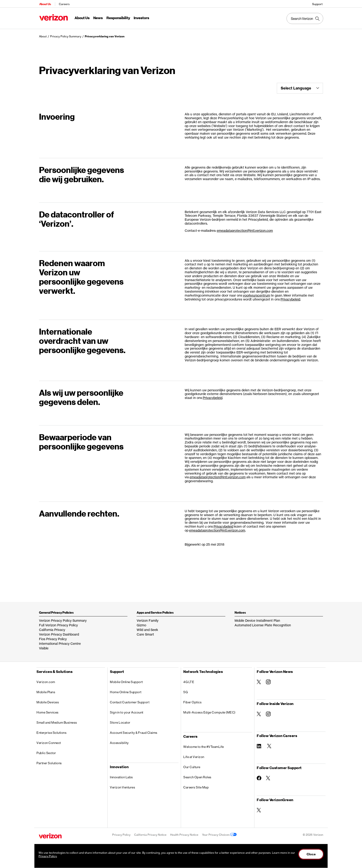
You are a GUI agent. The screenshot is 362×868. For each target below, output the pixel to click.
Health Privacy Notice (184, 832)
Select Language (300, 86)
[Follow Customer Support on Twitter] (268, 776)
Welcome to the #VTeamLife (204, 744)
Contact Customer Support (130, 700)
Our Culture (192, 765)
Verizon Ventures (122, 785)
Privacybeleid (290, 297)
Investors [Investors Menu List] (141, 18)
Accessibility (119, 740)
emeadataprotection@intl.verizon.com (245, 228)
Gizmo (141, 623)
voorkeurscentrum (256, 293)
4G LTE (189, 680)
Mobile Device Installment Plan (257, 618)
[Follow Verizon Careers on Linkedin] (260, 743)
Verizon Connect (49, 740)
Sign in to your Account (127, 710)
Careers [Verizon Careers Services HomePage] (64, 4)
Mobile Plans (46, 690)
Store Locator (120, 720)
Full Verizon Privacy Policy (58, 623)
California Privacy (52, 627)
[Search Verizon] (305, 18)
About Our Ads (238, 843)
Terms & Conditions (125, 843)
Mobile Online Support (126, 680)
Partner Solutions (49, 761)
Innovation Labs (121, 775)
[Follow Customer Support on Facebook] (259, 776)
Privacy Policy (121, 832)
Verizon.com (46, 680)
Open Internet (170, 843)
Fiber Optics (192, 700)
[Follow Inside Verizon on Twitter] (259, 712)
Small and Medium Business (57, 720)
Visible (44, 646)
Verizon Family (148, 618)
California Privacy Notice (150, 832)
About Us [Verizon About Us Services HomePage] (45, 4)
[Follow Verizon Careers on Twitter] (269, 744)
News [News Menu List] (98, 18)
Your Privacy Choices (219, 832)
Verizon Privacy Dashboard (59, 632)
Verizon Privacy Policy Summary (63, 618)
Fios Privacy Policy (53, 637)
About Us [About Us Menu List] (82, 18)
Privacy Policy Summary (66, 34)
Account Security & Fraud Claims (134, 730)
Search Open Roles (197, 775)
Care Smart (145, 632)
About (43, 34)
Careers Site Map (196, 785)
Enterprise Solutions (51, 730)
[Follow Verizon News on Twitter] (259, 680)
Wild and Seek (147, 627)
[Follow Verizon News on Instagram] (268, 680)
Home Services (48, 710)
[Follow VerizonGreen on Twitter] (259, 808)
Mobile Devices (48, 700)
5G (186, 690)
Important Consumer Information (203, 843)
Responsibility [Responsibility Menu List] (118, 18)
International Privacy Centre (60, 641)
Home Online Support (126, 690)
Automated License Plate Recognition (263, 623)
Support (318, 4)
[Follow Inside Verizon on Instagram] (268, 712)
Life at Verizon (194, 755)
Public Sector (46, 751)
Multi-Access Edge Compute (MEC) (209, 710)
